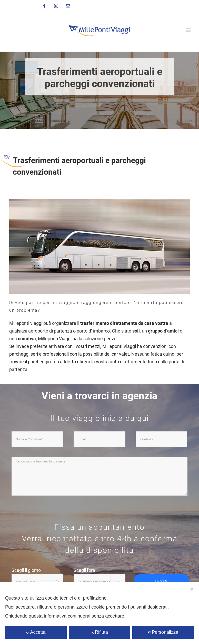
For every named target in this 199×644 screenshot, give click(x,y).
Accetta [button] (36, 632)
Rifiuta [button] (99, 632)
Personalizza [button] (163, 632)
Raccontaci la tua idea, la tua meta (99, 476)
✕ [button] (192, 590)
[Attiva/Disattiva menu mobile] (189, 30)
